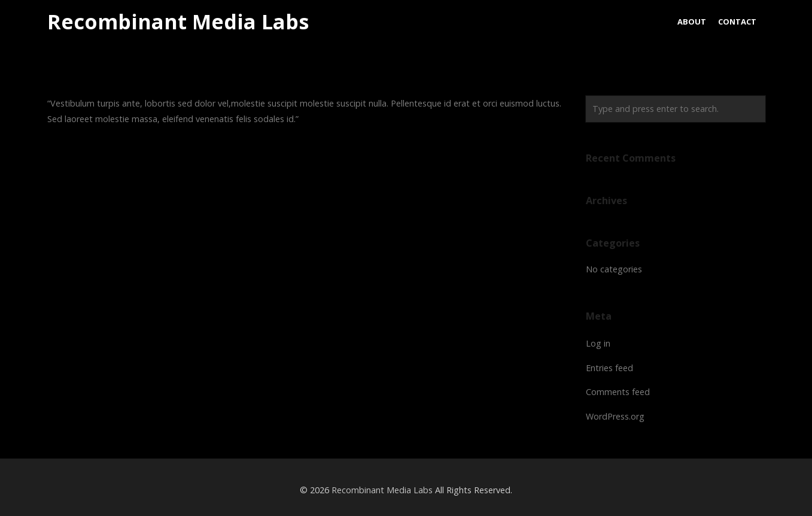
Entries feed (609, 368)
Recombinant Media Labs (178, 22)
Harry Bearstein (95, 160)
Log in (598, 343)
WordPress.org (615, 416)
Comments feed (618, 392)
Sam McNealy (523, 160)
